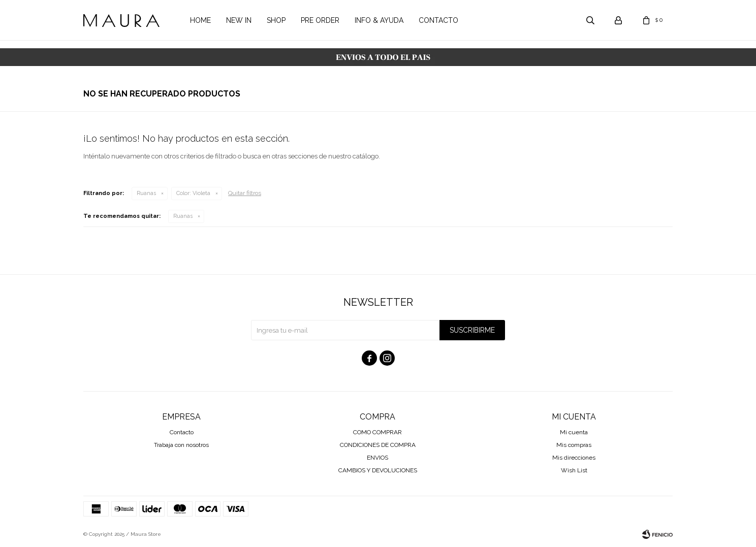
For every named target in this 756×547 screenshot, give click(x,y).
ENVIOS (377, 458)
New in (239, 20)
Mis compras (574, 445)
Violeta (193, 193)
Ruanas (146, 193)
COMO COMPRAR (377, 432)
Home (200, 20)
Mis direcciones (574, 458)
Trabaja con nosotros (181, 445)
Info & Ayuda (379, 20)
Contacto (438, 20)
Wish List (574, 470)
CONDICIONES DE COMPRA (378, 445)
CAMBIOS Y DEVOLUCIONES (378, 470)
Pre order (320, 20)
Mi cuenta (574, 432)
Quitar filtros (245, 193)
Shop (276, 20)
